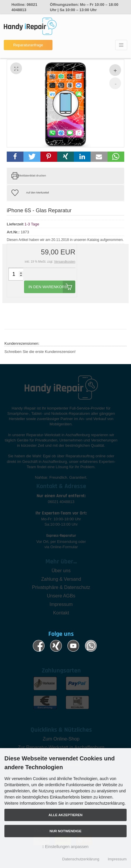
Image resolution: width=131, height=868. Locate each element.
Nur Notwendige (65, 831)
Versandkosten (65, 261)
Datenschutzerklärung (81, 859)
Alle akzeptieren (66, 815)
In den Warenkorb (52, 287)
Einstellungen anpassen (65, 847)
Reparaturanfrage (28, 45)
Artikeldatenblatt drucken (31, 176)
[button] (15, 157)
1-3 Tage (32, 224)
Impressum (117, 859)
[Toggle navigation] (121, 45)
